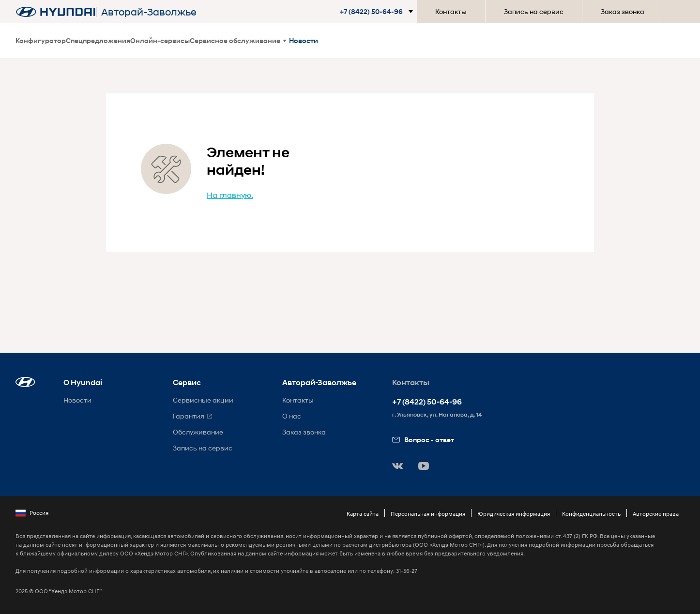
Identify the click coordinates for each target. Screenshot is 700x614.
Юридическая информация (514, 514)
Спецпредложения (98, 40)
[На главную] (56, 12)
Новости (304, 40)
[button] (378, 12)
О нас (292, 416)
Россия (32, 513)
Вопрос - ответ (423, 440)
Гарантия (189, 416)
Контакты (451, 11)
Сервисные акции (203, 400)
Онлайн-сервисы (160, 40)
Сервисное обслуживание (238, 40)
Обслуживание (198, 432)
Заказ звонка (623, 11)
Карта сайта (363, 514)
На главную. (230, 195)
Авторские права (656, 514)
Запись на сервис (534, 11)
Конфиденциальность (591, 514)
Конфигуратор (41, 40)
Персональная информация (428, 514)
